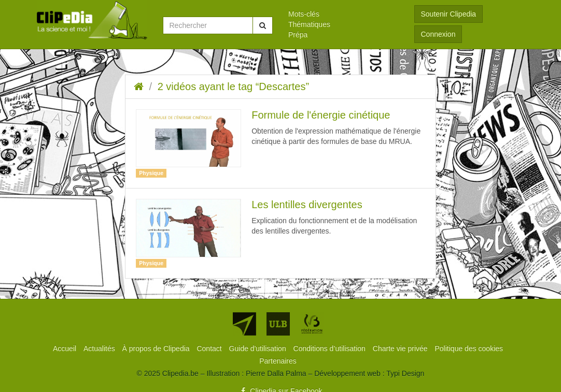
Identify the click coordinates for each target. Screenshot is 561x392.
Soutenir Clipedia (449, 14)
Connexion (438, 34)
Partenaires (278, 361)
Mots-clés (304, 14)
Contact (210, 349)
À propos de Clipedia (157, 349)
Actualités (100, 349)
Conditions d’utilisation (331, 349)
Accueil (66, 349)
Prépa (298, 35)
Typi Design (405, 373)
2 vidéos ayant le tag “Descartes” (233, 86)
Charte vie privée (401, 349)
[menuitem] (343, 14)
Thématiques (309, 24)
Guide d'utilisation (259, 349)
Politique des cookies (469, 349)
